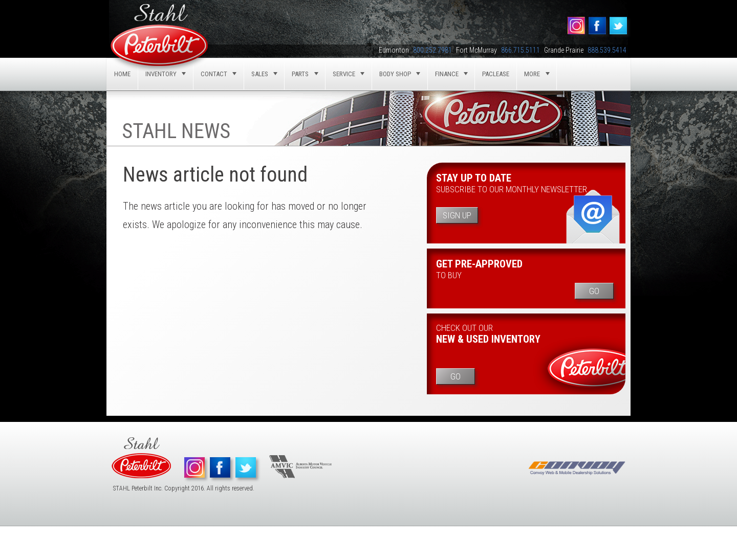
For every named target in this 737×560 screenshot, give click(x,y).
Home (122, 74)
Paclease (496, 74)
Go (594, 291)
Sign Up (457, 215)
